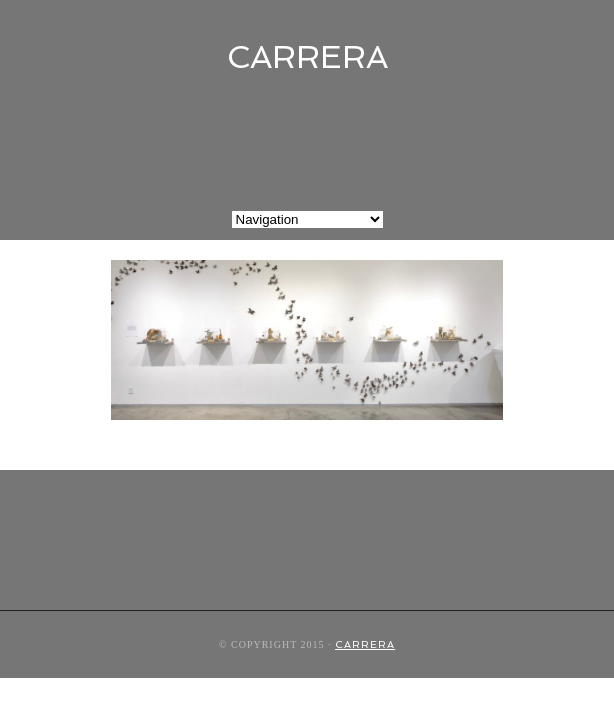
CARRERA (307, 57)
